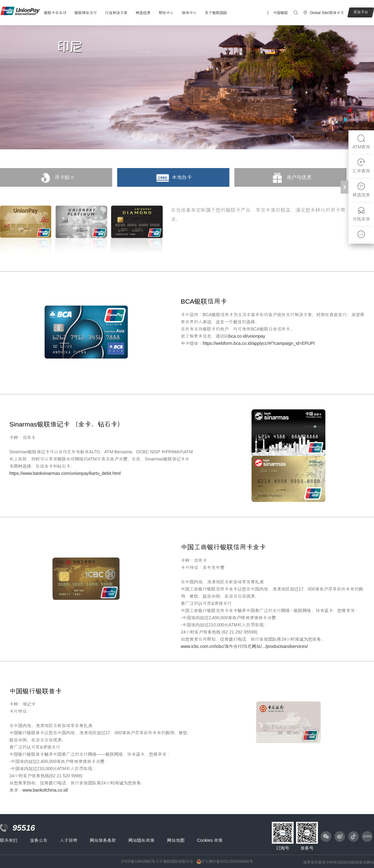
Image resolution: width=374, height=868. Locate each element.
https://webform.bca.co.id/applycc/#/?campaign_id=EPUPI (259, 343)
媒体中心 (189, 13)
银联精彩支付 (86, 13)
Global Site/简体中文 (327, 13)
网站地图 (176, 840)
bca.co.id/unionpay (247, 336)
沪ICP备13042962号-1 (140, 861)
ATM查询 (361, 142)
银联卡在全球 (55, 13)
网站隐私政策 (141, 840)
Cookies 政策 (210, 840)
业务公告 (39, 840)
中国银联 (280, 13)
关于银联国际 (216, 13)
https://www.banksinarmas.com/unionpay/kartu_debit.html (65, 473)
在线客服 (361, 214)
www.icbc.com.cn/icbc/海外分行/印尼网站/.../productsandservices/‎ (244, 646)
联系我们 (9, 840)
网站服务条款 (103, 840)
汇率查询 (361, 166)
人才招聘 (69, 840)
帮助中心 (166, 13)
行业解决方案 (116, 13)
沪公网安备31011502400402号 (227, 861)
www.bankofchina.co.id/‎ (45, 790)
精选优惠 (143, 13)
